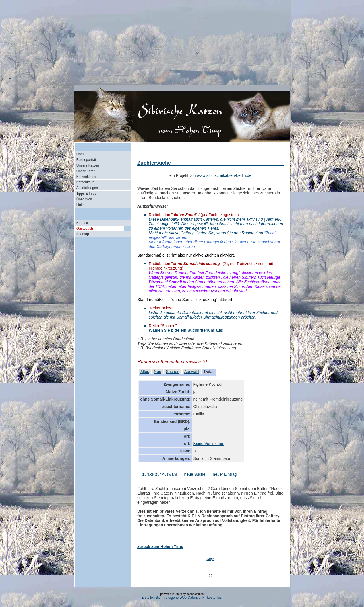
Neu (158, 372)
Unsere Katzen (88, 165)
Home (81, 154)
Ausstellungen (87, 188)
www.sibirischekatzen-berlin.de (224, 175)
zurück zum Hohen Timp (160, 547)
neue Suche (195, 474)
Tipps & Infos (86, 194)
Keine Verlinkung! (209, 444)
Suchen (173, 372)
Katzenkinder (86, 177)
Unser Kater (86, 171)
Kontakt (82, 223)
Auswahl (192, 372)
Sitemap (83, 234)
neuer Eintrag (225, 474)
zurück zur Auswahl (160, 474)
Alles (145, 372)
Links (80, 205)
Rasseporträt (86, 160)
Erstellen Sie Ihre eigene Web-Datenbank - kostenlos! (182, 598)
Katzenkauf (85, 182)
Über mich (84, 199)
